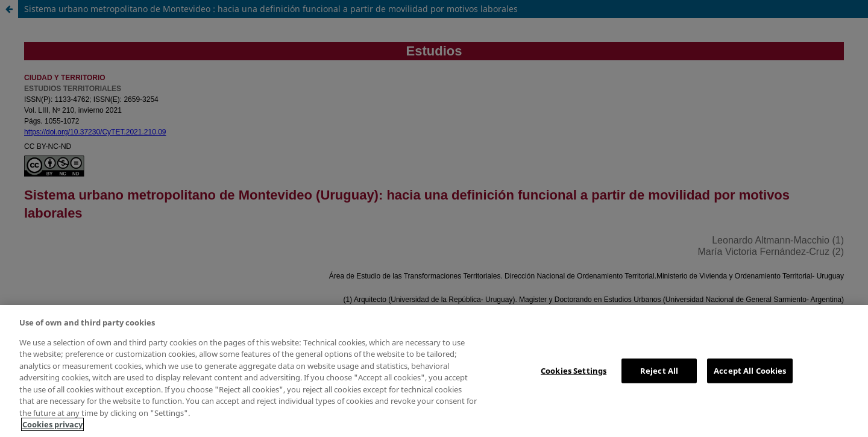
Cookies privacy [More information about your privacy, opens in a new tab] (52, 424)
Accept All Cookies (750, 370)
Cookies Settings (574, 370)
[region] (434, 371)
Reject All (659, 370)
